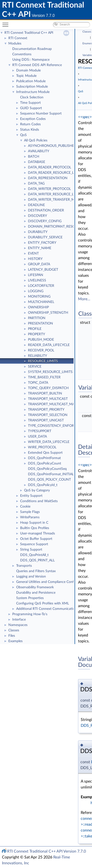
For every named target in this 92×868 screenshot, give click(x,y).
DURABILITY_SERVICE (45, 237)
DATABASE (37, 162)
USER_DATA (37, 437)
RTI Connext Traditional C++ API (29, 33)
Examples (15, 641)
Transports (24, 566)
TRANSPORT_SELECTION (48, 415)
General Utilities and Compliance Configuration (52, 582)
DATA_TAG (36, 184)
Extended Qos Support (45, 453)
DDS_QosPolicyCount (45, 463)
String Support (31, 550)
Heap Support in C (34, 523)
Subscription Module (32, 87)
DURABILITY (38, 232)
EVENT (33, 254)
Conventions (22, 54)
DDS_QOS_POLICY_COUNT (49, 480)
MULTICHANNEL (41, 302)
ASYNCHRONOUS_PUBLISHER (52, 146)
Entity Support (31, 496)
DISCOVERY (38, 216)
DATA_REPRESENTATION (48, 178)
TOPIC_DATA (38, 383)
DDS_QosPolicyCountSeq (47, 469)
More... (84, 299)
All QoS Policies (36, 140)
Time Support (30, 103)
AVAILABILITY (39, 151)
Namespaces (18, 625)
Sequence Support (34, 544)
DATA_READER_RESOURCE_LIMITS (55, 173)
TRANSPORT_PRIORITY (46, 410)
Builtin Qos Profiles (35, 528)
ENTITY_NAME (40, 248)
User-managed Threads (38, 533)
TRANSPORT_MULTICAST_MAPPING (56, 404)
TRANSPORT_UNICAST (46, 420)
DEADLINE (36, 205)
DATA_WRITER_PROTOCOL (49, 189)
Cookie (25, 507)
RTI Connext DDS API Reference (37, 65)
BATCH (34, 157)
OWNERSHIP (38, 307)
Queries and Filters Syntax (36, 571)
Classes (14, 630)
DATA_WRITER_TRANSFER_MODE (55, 200)
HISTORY (35, 259)
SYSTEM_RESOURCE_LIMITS (50, 372)
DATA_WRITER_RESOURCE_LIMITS (55, 194)
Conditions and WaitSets (39, 501)
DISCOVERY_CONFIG (45, 221)
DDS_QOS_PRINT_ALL (37, 560)
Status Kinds (30, 130)
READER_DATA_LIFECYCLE (49, 345)
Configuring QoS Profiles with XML (43, 603)
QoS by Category (37, 490)
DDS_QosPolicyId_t (43, 485)
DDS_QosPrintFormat (44, 458)
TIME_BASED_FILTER (44, 377)
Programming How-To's (30, 614)
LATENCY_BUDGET (43, 270)
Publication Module (31, 81)
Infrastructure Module (33, 92)
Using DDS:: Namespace (31, 60)
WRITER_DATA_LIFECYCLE (49, 442)
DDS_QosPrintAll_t (34, 555)
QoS (23, 135)
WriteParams (30, 517)
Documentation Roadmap (32, 49)
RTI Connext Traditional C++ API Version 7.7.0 (46, 851)
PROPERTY (37, 334)
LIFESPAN (36, 275)
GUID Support (31, 108)
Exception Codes (33, 119)
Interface (19, 620)
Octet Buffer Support (36, 539)
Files (12, 636)
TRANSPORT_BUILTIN (45, 393)
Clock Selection (32, 97)
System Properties (30, 598)
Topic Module (26, 76)
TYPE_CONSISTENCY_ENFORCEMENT (58, 426)
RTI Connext (18, 38)
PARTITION (37, 318)
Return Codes (30, 124)
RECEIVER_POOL (41, 350)
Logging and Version (31, 577)
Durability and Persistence (36, 593)
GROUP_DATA (39, 264)
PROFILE (35, 329)
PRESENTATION (40, 324)
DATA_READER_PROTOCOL (50, 167)
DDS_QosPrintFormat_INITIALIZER (54, 474)
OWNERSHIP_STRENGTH (48, 313)
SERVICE (35, 367)
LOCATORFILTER (41, 286)
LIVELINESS (37, 280)
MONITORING (39, 297)
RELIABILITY (38, 356)
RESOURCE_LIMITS (43, 361)
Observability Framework (35, 587)
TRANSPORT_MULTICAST (48, 399)
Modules (15, 44)
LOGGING (36, 291)
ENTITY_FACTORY (42, 243)
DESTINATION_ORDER (46, 210)
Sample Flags (30, 512)
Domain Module (28, 70)
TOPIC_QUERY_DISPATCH (48, 388)
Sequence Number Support (41, 114)
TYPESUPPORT (40, 431)
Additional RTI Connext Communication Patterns (53, 609)
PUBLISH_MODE (41, 340)
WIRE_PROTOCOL (42, 447)
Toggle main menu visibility (7, 23)
